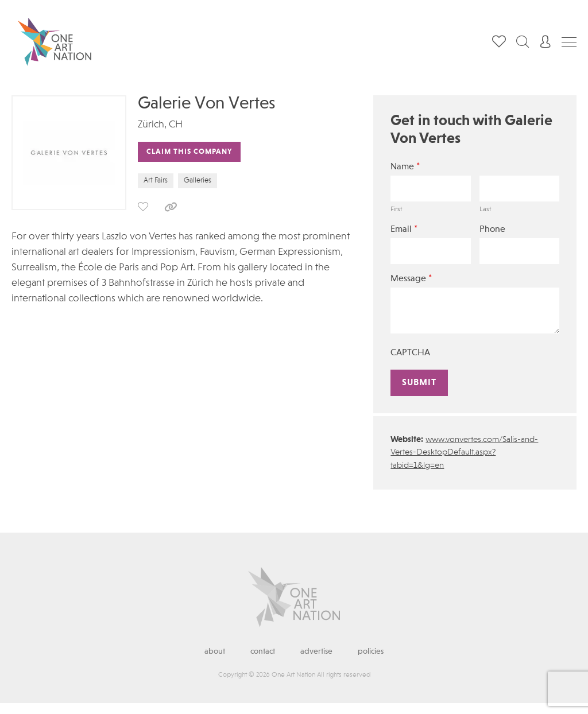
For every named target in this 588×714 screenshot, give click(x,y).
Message (411, 279)
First (396, 209)
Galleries (198, 181)
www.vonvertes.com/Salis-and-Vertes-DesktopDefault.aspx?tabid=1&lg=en (464, 453)
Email (404, 229)
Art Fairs (156, 181)
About (215, 651)
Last (485, 209)
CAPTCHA (410, 353)
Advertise (316, 651)
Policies (371, 651)
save (143, 207)
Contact (263, 651)
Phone (492, 230)
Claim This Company (189, 152)
